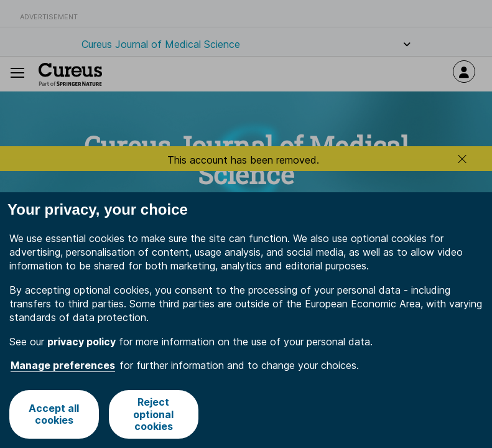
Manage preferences (63, 365)
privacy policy (81, 342)
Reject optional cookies (153, 414)
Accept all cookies (54, 414)
